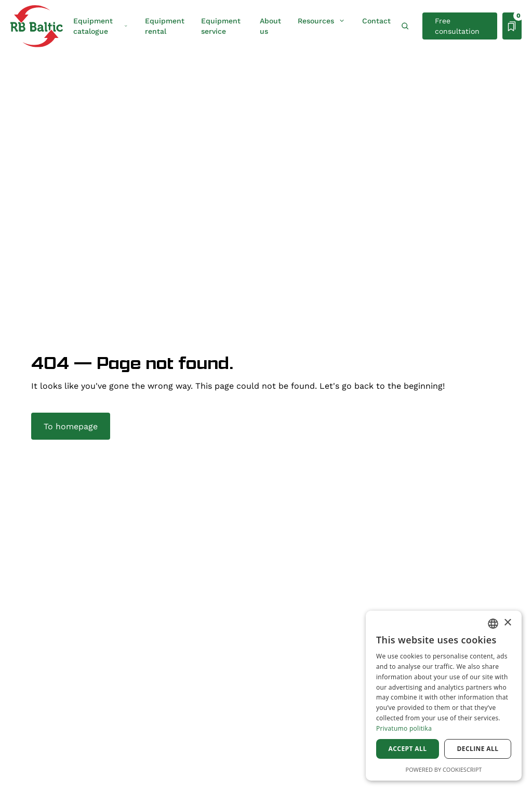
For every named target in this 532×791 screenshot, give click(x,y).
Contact (376, 21)
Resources (322, 21)
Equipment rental (165, 26)
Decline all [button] (478, 749)
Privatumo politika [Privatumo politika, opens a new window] (404, 728)
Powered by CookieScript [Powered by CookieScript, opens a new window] (444, 769)
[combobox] (493, 624)
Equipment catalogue (101, 26)
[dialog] (444, 696)
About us (270, 26)
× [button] (507, 623)
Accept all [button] (408, 749)
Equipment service (221, 26)
